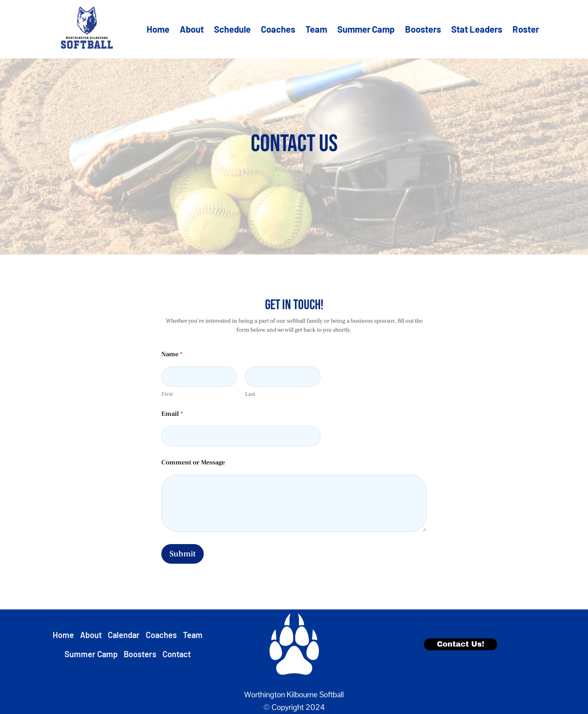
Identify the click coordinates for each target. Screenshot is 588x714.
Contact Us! (461, 644)
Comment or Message (193, 463)
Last (250, 394)
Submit (183, 554)
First (167, 394)
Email (172, 414)
